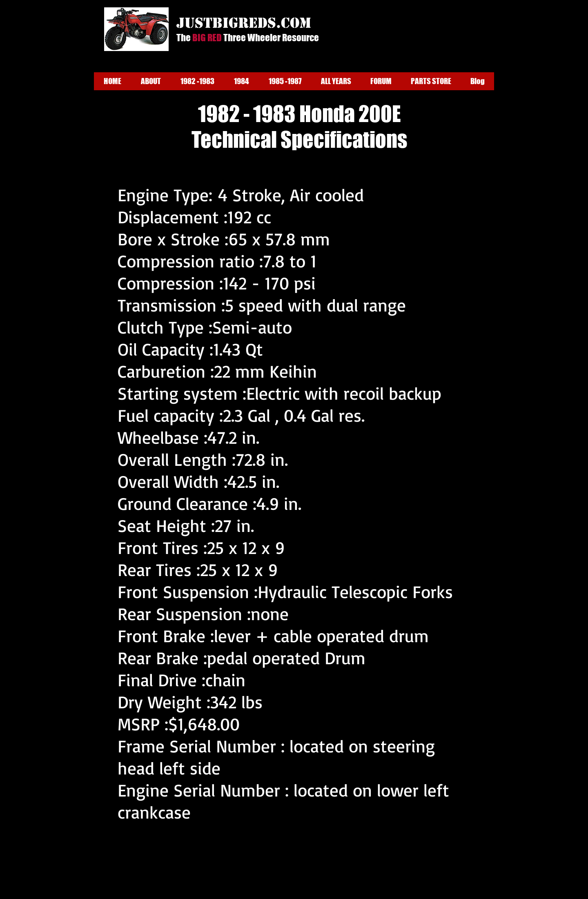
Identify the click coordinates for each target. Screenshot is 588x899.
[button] (151, 81)
